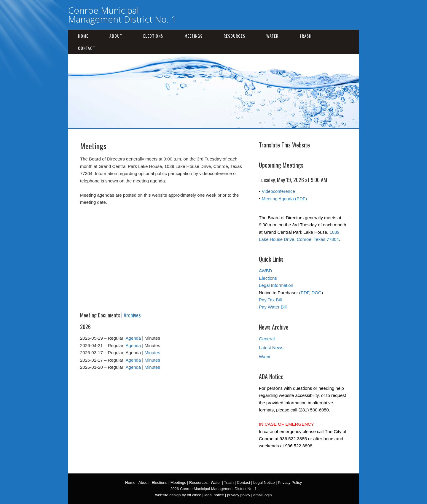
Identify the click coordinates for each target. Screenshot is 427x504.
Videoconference (278, 191)
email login (262, 495)
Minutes (152, 353)
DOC (317, 293)
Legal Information (276, 285)
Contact (87, 48)
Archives (132, 315)
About (116, 36)
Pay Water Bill (273, 307)
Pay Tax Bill (270, 300)
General (267, 339)
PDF (305, 293)
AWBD (265, 271)
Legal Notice (264, 482)
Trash (306, 36)
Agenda (133, 338)
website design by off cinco (178, 495)
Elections (153, 36)
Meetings (193, 36)
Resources (234, 36)
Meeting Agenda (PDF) (284, 199)
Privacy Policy (290, 482)
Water (272, 36)
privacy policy (239, 495)
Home (83, 36)
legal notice (214, 495)
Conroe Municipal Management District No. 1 (122, 15)
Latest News (271, 348)
